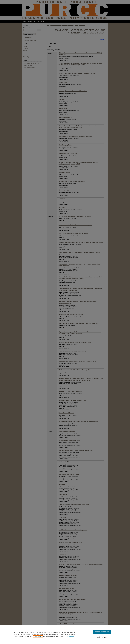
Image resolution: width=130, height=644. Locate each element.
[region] (65, 634)
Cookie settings (38, 636)
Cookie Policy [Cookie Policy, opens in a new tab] (69, 636)
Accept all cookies (102, 632)
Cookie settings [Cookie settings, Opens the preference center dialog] (102, 637)
